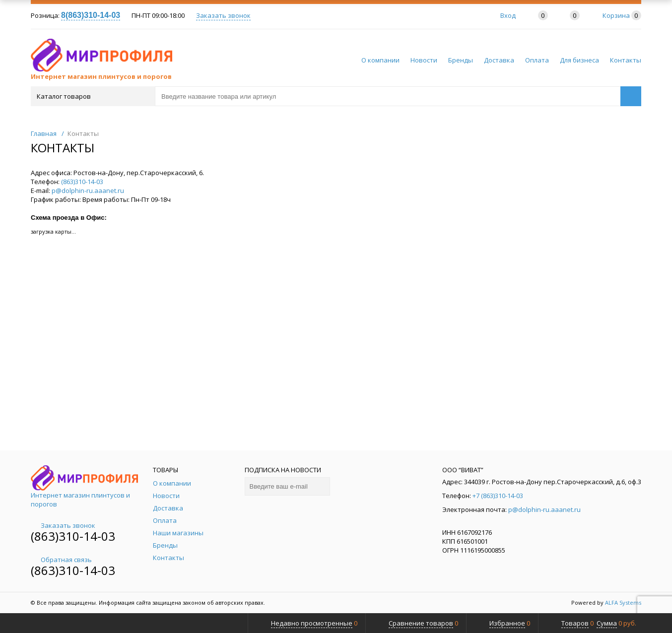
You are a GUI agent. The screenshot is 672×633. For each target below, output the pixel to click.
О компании (380, 60)
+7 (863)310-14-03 (498, 496)
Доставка (499, 60)
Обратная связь (61, 560)
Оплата (537, 60)
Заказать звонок (223, 15)
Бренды (461, 60)
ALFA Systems (623, 602)
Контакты (626, 60)
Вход (508, 15)
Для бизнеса (579, 60)
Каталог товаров (92, 96)
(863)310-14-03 (82, 182)
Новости (424, 60)
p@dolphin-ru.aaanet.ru (88, 190)
